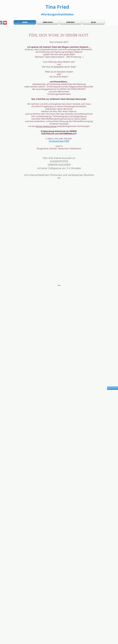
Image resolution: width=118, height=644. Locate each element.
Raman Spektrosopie (46, 126)
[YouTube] (5, 23)
